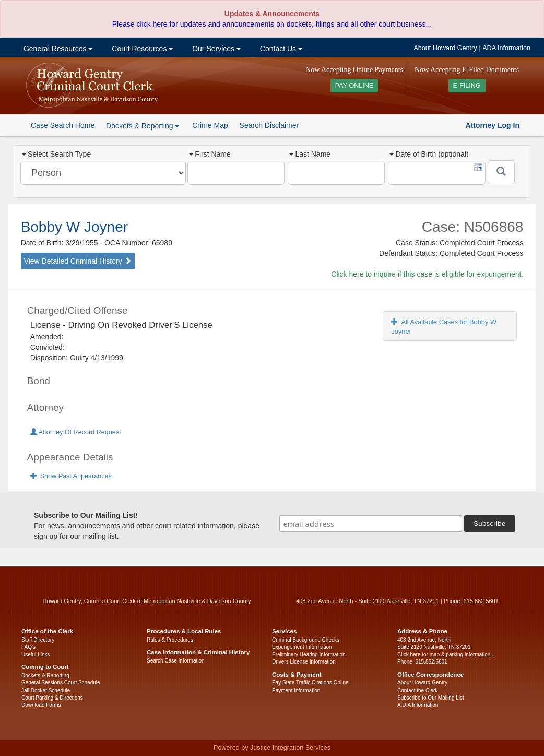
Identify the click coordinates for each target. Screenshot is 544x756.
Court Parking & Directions (52, 698)
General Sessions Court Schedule (61, 683)
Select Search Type (56, 154)
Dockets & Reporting (45, 675)
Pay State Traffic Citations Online (310, 683)
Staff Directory (38, 640)
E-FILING (467, 86)
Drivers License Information (304, 662)
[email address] (371, 524)
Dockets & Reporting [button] (143, 126)
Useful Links (36, 654)
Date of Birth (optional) (429, 154)
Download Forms (41, 705)
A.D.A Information (418, 705)
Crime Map (210, 125)
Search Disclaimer (269, 125)
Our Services (215, 49)
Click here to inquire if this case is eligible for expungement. (427, 274)
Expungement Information (302, 647)
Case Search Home (63, 125)
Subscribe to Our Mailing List (431, 698)
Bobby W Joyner (74, 227)
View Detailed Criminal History (78, 261)
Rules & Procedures (170, 640)
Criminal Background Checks (306, 640)
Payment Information (296, 690)
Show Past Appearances (71, 476)
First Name (210, 154)
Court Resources (141, 49)
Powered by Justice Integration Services (272, 748)
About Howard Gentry (445, 48)
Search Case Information (176, 661)
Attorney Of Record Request (76, 432)
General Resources (57, 49)
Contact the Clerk (417, 690)
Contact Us (280, 49)
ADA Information (506, 48)
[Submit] (501, 172)
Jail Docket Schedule (46, 690)
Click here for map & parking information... (446, 654)
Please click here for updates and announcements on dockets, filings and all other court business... (272, 24)
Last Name (310, 154)
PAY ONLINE (354, 86)
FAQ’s (28, 647)
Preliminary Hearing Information (309, 654)
